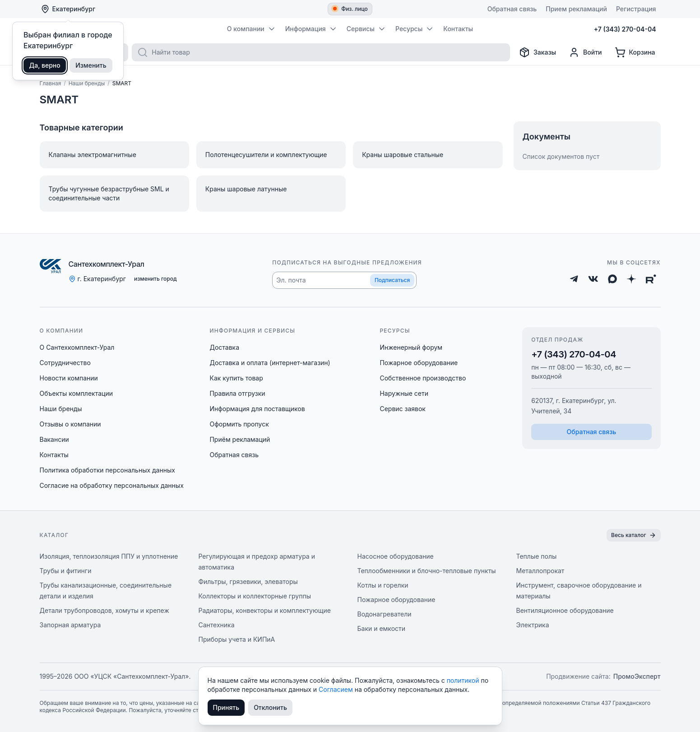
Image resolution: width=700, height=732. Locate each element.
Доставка (224, 347)
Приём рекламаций (240, 439)
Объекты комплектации (76, 393)
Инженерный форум (411, 347)
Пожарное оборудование (419, 363)
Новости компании (69, 378)
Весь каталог (633, 535)
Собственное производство (423, 378)
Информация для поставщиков (257, 409)
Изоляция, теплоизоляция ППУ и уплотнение (109, 556)
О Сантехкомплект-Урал (77, 347)
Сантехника (217, 625)
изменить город (155, 279)
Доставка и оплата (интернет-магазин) (270, 363)
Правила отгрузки (237, 393)
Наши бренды (61, 409)
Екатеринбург (68, 9)
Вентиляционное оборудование (565, 610)
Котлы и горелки (383, 585)
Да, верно (45, 65)
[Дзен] (631, 279)
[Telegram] (574, 279)
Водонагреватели (385, 614)
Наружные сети (404, 393)
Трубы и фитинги (66, 571)
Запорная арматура (70, 625)
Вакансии (54, 439)
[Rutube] (651, 279)
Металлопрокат (540, 571)
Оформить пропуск (239, 424)
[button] (344, 280)
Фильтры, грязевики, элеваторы (248, 581)
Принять (226, 707)
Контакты (54, 455)
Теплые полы (537, 556)
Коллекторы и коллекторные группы (255, 596)
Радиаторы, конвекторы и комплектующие (265, 610)
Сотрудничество (65, 363)
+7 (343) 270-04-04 (574, 354)
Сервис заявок (403, 409)
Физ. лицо (350, 9)
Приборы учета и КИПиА (237, 639)
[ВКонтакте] (593, 279)
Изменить (91, 65)
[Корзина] (635, 52)
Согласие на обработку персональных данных (112, 485)
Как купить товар (236, 378)
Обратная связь (234, 455)
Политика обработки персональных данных (107, 470)
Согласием (337, 689)
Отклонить (270, 707)
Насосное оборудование (396, 556)
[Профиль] (585, 52)
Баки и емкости (382, 628)
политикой (464, 680)
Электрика (533, 625)
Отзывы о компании (70, 424)
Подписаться (392, 280)
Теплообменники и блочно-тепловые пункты (427, 571)
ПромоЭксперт (637, 676)
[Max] (612, 279)
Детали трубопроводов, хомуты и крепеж (104, 610)
